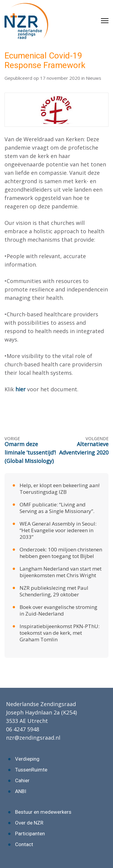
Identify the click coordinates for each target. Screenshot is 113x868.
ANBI (21, 791)
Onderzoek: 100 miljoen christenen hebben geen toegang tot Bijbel (61, 553)
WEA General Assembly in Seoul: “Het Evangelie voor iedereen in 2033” (58, 530)
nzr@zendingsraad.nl (33, 738)
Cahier (22, 780)
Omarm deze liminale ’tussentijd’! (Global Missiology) (30, 452)
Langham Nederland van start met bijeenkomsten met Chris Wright (61, 572)
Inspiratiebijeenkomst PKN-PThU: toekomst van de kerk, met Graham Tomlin (60, 633)
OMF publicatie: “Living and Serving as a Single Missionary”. (57, 508)
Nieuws (94, 78)
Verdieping (27, 759)
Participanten (30, 834)
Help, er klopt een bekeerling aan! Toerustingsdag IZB (60, 489)
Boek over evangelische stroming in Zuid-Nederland (58, 610)
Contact (24, 844)
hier (20, 389)
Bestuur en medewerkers (43, 812)
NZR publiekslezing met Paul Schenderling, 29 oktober (54, 591)
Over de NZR (29, 823)
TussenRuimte (31, 770)
